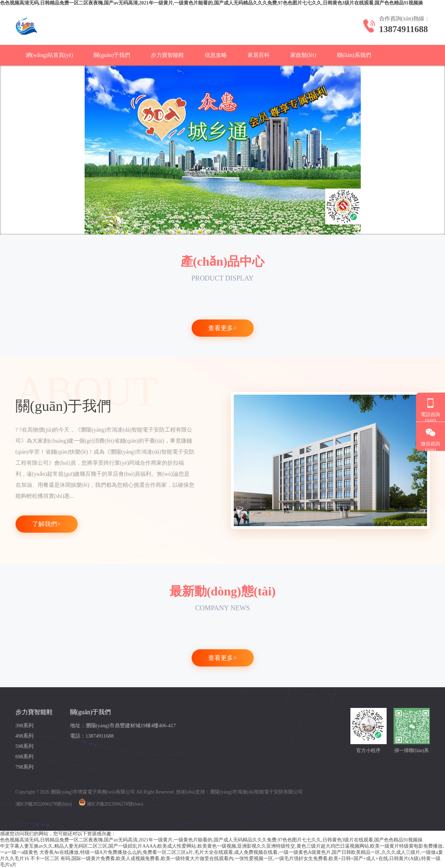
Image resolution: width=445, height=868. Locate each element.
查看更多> (222, 328)
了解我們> (46, 524)
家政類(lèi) (303, 55)
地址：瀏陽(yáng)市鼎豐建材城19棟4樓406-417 (123, 726)
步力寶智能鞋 (167, 55)
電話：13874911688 (92, 736)
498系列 (25, 736)
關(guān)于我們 (112, 55)
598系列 (25, 746)
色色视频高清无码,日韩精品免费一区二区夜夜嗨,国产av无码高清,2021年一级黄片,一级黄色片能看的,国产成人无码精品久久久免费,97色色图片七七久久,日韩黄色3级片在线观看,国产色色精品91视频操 (211, 3)
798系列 (25, 767)
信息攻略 (216, 55)
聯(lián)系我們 (354, 55)
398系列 (25, 726)
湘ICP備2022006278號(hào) (44, 804)
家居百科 (259, 55)
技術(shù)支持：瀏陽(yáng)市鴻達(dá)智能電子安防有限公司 (240, 792)
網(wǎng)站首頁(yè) (50, 55)
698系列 (25, 757)
